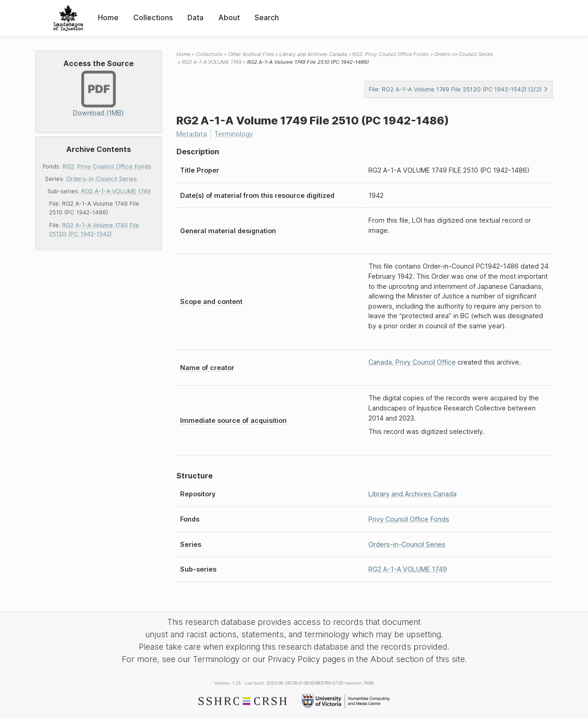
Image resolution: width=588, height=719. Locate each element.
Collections (153, 17)
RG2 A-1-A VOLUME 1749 (116, 191)
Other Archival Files (251, 54)
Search (267, 17)
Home (108, 17)
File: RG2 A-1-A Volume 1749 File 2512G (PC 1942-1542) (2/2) (458, 89)
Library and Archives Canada (313, 54)
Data (195, 17)
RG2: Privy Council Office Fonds (107, 166)
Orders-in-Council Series (102, 179)
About (229, 17)
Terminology (234, 134)
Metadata (192, 134)
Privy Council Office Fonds (409, 519)
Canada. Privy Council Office (412, 362)
